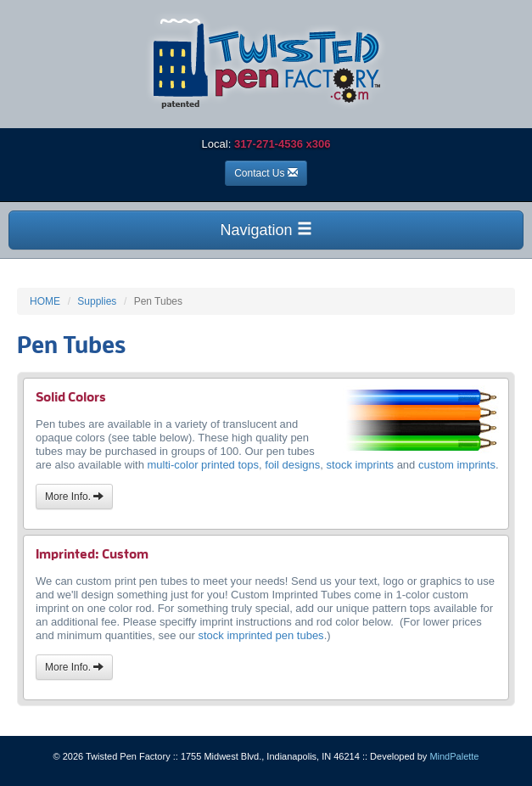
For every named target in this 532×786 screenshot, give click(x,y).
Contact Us (266, 173)
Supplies (97, 301)
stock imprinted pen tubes (260, 635)
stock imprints (360, 465)
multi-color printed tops (204, 465)
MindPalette (454, 756)
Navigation (266, 230)
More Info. (74, 497)
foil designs (292, 465)
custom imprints (457, 465)
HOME (45, 301)
